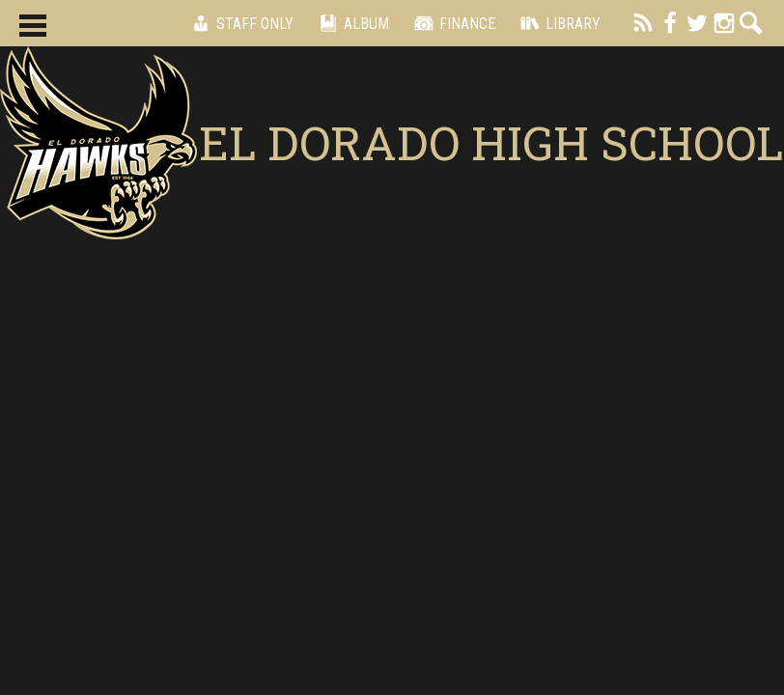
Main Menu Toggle (33, 26)
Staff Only (239, 23)
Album (351, 23)
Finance (452, 23)
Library (558, 23)
